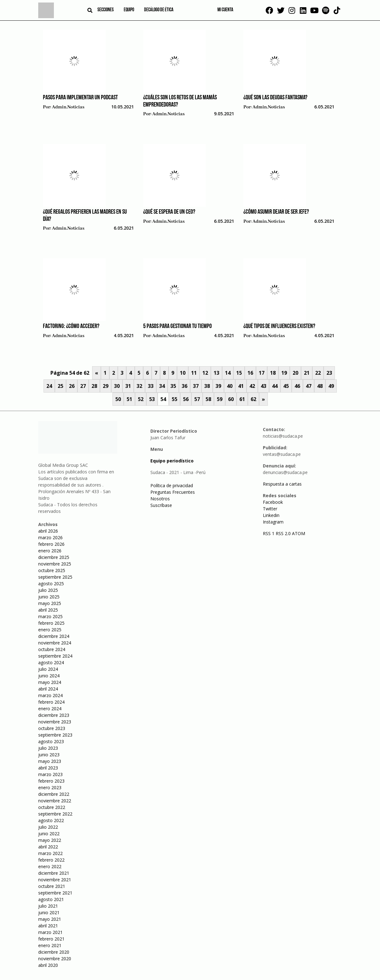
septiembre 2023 (55, 735)
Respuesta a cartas (282, 484)
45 (286, 386)
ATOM (299, 533)
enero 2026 (50, 551)
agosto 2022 (51, 820)
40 (230, 386)
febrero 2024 (51, 702)
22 (318, 373)
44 (275, 386)
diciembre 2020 (54, 952)
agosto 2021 (51, 899)
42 (252, 386)
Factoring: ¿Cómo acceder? (71, 326)
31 (128, 386)
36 (185, 386)
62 (253, 399)
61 (242, 399)
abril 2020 (48, 965)
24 (49, 386)
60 (231, 399)
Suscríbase (161, 505)
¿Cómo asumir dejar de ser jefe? (276, 212)
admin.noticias (68, 107)
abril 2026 (48, 531)
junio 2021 (49, 912)
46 (297, 386)
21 (307, 373)
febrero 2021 (51, 939)
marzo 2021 (50, 932)
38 (207, 386)
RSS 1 (269, 533)
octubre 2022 (52, 807)
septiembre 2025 (55, 577)
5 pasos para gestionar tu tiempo (177, 326)
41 (241, 386)
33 (151, 386)
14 (228, 373)
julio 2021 (48, 906)
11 (194, 373)
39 (218, 386)
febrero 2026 (51, 544)
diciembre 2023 (54, 715)
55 (174, 399)
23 (329, 373)
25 (60, 386)
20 (295, 373)
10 (183, 373)
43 (263, 386)
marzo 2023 (50, 774)
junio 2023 (49, 755)
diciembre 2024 (54, 636)
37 (196, 386)
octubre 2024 (52, 649)
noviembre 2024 (55, 643)
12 (205, 373)
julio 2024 (48, 669)
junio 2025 (49, 597)
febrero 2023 (51, 781)
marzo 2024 (50, 695)
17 (262, 373)
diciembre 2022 (54, 794)
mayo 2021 (50, 919)
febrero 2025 (51, 623)
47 (309, 386)
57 (197, 399)
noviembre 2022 (55, 801)
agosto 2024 (51, 662)
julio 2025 (48, 590)
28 (94, 386)
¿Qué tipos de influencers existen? (279, 326)
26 (72, 386)
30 (117, 386)
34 (162, 386)
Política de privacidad (172, 485)
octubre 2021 (52, 886)
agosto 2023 (51, 741)
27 (83, 386)
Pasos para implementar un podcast (80, 98)
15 (239, 373)
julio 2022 (48, 827)
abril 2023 (48, 768)
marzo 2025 (50, 616)
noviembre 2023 (55, 722)
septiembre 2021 (55, 893)
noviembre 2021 (55, 880)
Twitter (270, 509)
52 (141, 399)
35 (173, 386)
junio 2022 (49, 834)
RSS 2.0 (283, 533)
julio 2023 (48, 748)
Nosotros (160, 499)
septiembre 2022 (55, 814)
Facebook (273, 502)
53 (152, 399)
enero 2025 (50, 630)
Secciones (106, 10)
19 (284, 373)
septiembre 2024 (55, 656)
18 (273, 373)
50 (118, 399)
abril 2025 (48, 610)
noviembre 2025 (55, 564)
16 (250, 373)
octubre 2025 (52, 570)
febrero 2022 (51, 860)
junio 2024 (49, 676)
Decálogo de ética (159, 10)
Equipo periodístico (172, 461)
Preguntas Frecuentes (173, 492)
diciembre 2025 (54, 557)
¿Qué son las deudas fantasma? (275, 98)
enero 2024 (50, 709)
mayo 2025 (50, 603)
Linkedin (271, 515)
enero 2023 (50, 787)
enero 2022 (50, 866)
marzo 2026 (50, 537)
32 (139, 386)
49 (331, 386)
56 (186, 399)
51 (129, 399)
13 (216, 373)
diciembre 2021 (54, 873)
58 (208, 399)
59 (220, 399)
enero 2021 (50, 945)
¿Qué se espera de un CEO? (169, 212)
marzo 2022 (50, 853)
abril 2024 (48, 689)
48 (320, 386)
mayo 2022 (50, 840)
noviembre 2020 (55, 959)
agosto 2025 (51, 584)
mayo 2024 (50, 682)
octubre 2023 (52, 728)
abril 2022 (48, 847)
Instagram (273, 522)
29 (106, 386)
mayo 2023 (50, 761)
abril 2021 (48, 926)
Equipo (129, 10)
